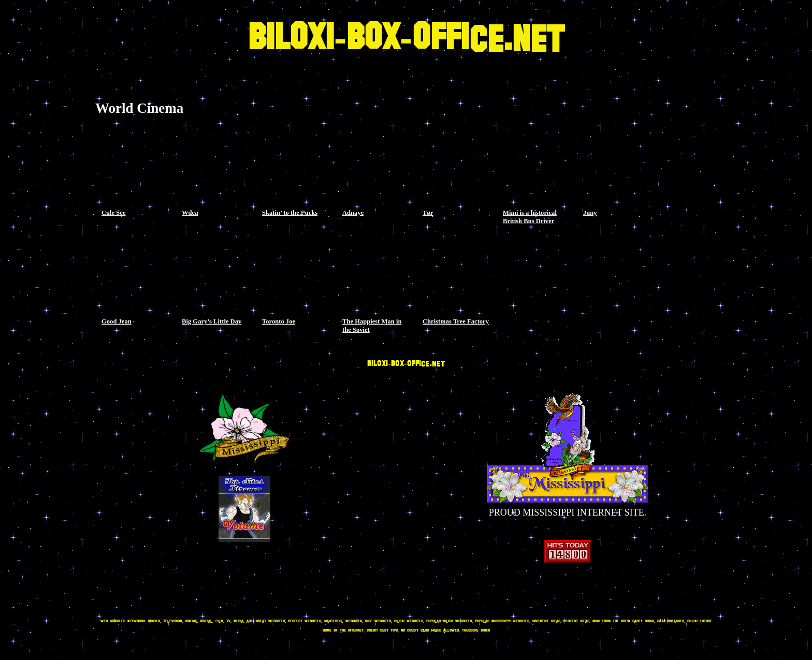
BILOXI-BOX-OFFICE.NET (406, 39)
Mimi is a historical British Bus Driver (530, 217)
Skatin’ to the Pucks (290, 213)
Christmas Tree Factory (456, 321)
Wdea (190, 213)
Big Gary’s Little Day (212, 321)
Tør (428, 213)
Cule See (114, 213)
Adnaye (353, 213)
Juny (590, 213)
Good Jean (117, 321)
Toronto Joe (279, 321)
